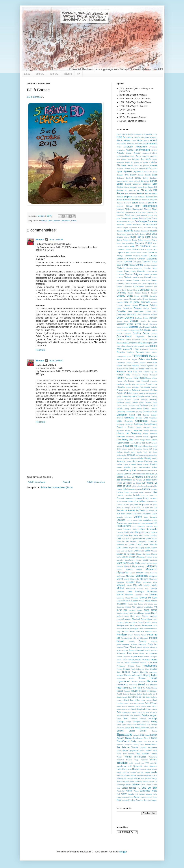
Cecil (155, 262)
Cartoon (136, 256)
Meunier (144, 579)
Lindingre (153, 535)
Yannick (142, 794)
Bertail (135, 203)
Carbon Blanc (135, 253)
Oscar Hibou (146, 619)
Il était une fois (130, 446)
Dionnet (125, 327)
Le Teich (140, 510)
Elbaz (123, 346)
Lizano (132, 545)
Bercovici (145, 200)
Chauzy (120, 277)
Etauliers (130, 352)
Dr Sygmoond (133, 330)
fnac (128, 375)
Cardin (144, 253)
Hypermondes (123, 443)
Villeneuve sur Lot (150, 782)
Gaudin (128, 400)
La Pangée (138, 480)
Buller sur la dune (140, 237)
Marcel (139, 560)
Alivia (124, 144)
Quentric (144, 672)
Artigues (136, 159)
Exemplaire (121, 356)
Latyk (154, 492)
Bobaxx (144, 215)
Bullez (140, 240)
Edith (155, 343)
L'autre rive (153, 471)
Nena (147, 610)
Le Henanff (150, 501)
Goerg (126, 409)
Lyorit (136, 551)
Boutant (137, 231)
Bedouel (120, 197)
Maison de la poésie (126, 554)
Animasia (153, 147)
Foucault (154, 375)
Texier (142, 751)
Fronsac (135, 387)
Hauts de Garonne (129, 433)
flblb (140, 372)
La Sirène (137, 483)
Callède (128, 249)
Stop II (147, 738)
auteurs (54, 74)
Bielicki (128, 209)
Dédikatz (131, 315)
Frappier (154, 381)
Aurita (148, 168)
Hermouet (130, 437)
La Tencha (148, 483)
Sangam (153, 715)
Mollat (120, 588)
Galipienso (153, 393)
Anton (129, 153)
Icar (143, 443)
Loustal (125, 548)
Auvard (154, 168)
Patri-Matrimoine (150, 629)
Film (147, 369)
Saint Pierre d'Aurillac (126, 706)
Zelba (155, 797)
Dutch (128, 340)
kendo (140, 464)
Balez (155, 175)
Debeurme (121, 315)
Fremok (149, 384)
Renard (134, 681)
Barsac (44, 220)
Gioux (119, 406)
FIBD (127, 369)
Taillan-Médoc (151, 744)
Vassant (120, 775)
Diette (119, 327)
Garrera (154, 396)
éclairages (147, 343)
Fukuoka (136, 390)
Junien (154, 458)
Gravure (120, 418)
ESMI (119, 349)
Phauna (154, 641)
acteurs (40, 74)
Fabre (119, 359)
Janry (133, 452)
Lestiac (135, 529)
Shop (119, 725)
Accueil (66, 482)
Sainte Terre (152, 709)
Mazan (132, 573)
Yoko (155, 794)
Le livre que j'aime (131, 505)
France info (122, 381)
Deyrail (145, 324)
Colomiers (128, 287)
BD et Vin (146, 190)
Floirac (120, 375)
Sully (133, 741)
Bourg (155, 228)
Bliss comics (130, 212)
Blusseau (120, 215)
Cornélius (121, 293)
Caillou (154, 246)
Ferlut (125, 366)
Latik (141, 492)
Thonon (149, 751)
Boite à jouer (145, 218)
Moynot (143, 598)
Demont (129, 318)
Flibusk (146, 372)
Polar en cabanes (148, 653)
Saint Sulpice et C (124, 709)
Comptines (139, 287)
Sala (119, 712)
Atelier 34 (138, 162)
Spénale (136, 735)
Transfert (120, 760)
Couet (130, 296)
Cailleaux (145, 246)
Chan (127, 271)
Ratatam (142, 678)
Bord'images (141, 221)
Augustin (134, 168)
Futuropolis (145, 390)
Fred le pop (130, 384)
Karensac (148, 461)
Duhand (154, 333)
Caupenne (152, 259)
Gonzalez (121, 412)
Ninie (131, 613)
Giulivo (143, 405)
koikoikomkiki (145, 467)
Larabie (154, 489)
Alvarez (130, 144)
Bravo (154, 234)
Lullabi (148, 548)
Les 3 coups (132, 520)
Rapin (132, 678)
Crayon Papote (123, 299)
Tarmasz (143, 748)
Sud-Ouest (123, 741)
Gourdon (147, 412)
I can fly (133, 443)
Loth (119, 548)
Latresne (147, 492)
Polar (136, 653)
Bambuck (129, 178)
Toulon (119, 757)
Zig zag (125, 800)
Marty (135, 566)
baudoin (133, 187)
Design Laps (122, 321)
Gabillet (120, 393)
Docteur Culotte (150, 327)
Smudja (154, 725)
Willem (129, 791)
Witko (154, 791)
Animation (121, 150)
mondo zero (143, 589)
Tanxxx (134, 747)
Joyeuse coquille (129, 458)
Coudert (154, 293)
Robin (148, 688)
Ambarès (139, 144)
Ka (134, 461)
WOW (124, 794)
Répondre (41, 350)
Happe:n (129, 430)
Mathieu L (142, 566)
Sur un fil (152, 741)
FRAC (136, 378)
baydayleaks (142, 187)
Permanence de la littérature (134, 638)
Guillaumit (121, 424)
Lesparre (127, 529)
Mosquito (135, 598)
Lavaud (120, 495)
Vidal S (154, 775)
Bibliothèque (150, 206)
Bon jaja (131, 221)
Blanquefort (138, 209)
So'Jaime (120, 728)
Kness (135, 467)
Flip (152, 372)
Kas (156, 461)
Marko (138, 563)
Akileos (127, 141)
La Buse (128, 477)
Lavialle (136, 495)
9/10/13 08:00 (56, 361)
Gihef (155, 402)
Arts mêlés (146, 159)
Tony (125, 754)
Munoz (142, 601)
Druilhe (154, 330)
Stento (128, 738)
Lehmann (128, 517)
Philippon (142, 644)
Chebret (127, 277)
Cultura (154, 302)
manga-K (143, 557)
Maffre (147, 551)
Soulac (132, 731)
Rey (148, 685)
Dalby (119, 308)
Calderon (120, 249)
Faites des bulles (148, 359)
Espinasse (144, 349)
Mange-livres (152, 557)
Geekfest (120, 402)
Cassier (144, 256)
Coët (144, 284)
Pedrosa (140, 631)
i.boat (139, 443)
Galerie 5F (144, 393)
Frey (155, 384)
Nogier (141, 613)
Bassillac (147, 184)
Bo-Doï (134, 215)
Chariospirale (152, 271)
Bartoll (120, 184)
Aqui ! (133, 156)
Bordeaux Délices (124, 225)
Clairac (154, 280)
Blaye (155, 209)
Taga (142, 744)
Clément (120, 283)
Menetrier (130, 576)
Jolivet (138, 455)
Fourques (129, 378)
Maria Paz (122, 563)
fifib (137, 369)
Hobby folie (127, 440)
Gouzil (154, 412)
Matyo (139, 569)
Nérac (154, 610)
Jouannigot (153, 455)
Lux (122, 551)
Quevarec (153, 672)
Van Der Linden (129, 772)
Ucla (152, 763)
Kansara (140, 461)
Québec (126, 672)
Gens (141, 402)
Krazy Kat (130, 470)
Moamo (147, 585)
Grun (119, 421)
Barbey (146, 178)
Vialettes (147, 775)
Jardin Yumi (142, 452)
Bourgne (120, 231)
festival (135, 366)
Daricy (146, 308)
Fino (151, 369)
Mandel (125, 557)
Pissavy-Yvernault (137, 650)
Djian (141, 327)
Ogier (138, 616)
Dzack (144, 340)
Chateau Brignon (133, 274)
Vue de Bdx (149, 788)
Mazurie (140, 573)
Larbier (120, 492)
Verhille (133, 775)
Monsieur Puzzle (124, 592)
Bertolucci (66, 220)
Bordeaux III (139, 225)
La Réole (127, 483)
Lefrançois (146, 514)
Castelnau (121, 259)
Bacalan (120, 175)
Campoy (148, 249)
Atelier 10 (129, 162)
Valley (119, 772)
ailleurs (68, 74)
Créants (133, 299)
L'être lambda (138, 474)
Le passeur (144, 504)
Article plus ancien (96, 482)
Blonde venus (141, 212)
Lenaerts (154, 517)
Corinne (154, 290)
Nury (153, 613)
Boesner (135, 218)
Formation (136, 375)
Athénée (153, 165)
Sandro (145, 715)
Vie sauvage (129, 778)
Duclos (137, 333)
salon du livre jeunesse (132, 715)
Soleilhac (145, 728)
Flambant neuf (124, 372)
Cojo (155, 284)
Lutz (118, 551)
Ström (154, 738)
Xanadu (131, 794)
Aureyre (142, 168)
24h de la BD (127, 134)
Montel (120, 595)
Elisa (128, 346)
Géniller (135, 402)
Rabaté (128, 675)
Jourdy (119, 458)
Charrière (120, 274)
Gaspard (120, 400)
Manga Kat (134, 557)
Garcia (141, 396)
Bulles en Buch (130, 240)
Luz (126, 551)
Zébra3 (149, 797)
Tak (119, 747)
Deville (138, 324)
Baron (126, 181)
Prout (138, 666)
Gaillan (136, 393)
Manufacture (130, 560)
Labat (134, 486)
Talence (126, 747)
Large (127, 492)
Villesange (121, 785)
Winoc (136, 791)
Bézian (129, 206)
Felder (120, 366)
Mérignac (153, 576)
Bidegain (120, 209)
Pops (141, 656)
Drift (142, 330)
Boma (154, 218)
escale (153, 346)
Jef (150, 452)
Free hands (140, 384)
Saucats (143, 719)
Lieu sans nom (136, 535)
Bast (51, 220)
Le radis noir (147, 508)
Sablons (126, 694)
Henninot (153, 434)
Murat (148, 601)
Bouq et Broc (144, 228)
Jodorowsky (121, 455)
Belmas (149, 197)
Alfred (154, 140)
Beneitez (127, 200)
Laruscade (134, 492)
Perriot (153, 638)
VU (139, 788)
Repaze (142, 681)
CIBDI (143, 280)
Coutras (144, 296)
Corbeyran (144, 290)
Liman (146, 535)
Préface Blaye (150, 660)
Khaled (146, 464)
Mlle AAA (138, 585)
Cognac (149, 284)
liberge (138, 532)
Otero (155, 619)
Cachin (120, 246)
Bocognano (126, 218)
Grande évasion (150, 415)
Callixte (135, 249)
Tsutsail (137, 763)
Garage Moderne (130, 396)
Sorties (120, 731)
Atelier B (147, 162)
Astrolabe (121, 162)
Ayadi (120, 172)
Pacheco (147, 622)
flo (156, 372)
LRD (136, 548)
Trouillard (122, 763)
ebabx (125, 343)
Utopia (135, 769)
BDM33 (140, 194)
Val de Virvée (152, 769)
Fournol (121, 378)
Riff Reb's (137, 688)
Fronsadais (145, 387)
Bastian (120, 187)
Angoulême (141, 147)
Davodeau (139, 311)
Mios (155, 582)
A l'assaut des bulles (141, 137)
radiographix (137, 675)
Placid (148, 650)
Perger (143, 635)
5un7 (155, 134)
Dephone (139, 318)
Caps (126, 252)
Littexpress (142, 541)
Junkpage (121, 461)
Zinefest (132, 800)
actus (27, 74)
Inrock (124, 449)
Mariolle (131, 563)
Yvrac (123, 797)
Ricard (125, 688)
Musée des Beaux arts (137, 604)
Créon (139, 299)
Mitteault (121, 585)
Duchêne (127, 333)
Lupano (154, 548)
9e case (127, 137)
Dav (130, 311)
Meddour (154, 573)
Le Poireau (136, 508)
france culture (152, 378)
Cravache (153, 296)
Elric (136, 346)
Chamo (120, 271)
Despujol (134, 321)
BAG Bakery (130, 175)
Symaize (120, 744)
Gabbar (154, 390)
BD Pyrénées (131, 194)
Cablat (149, 243)
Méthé (126, 579)
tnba (155, 751)
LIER (126, 535)
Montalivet (152, 592)
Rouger (135, 691)
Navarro (132, 610)
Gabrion (128, 393)
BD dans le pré (132, 190)
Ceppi (132, 265)
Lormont (153, 545)
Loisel (145, 545)
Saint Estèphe (152, 697)
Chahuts (154, 265)
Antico (154, 150)
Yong (119, 797)
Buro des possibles (125, 243)
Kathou (120, 464)
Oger (133, 616)
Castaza (153, 256)
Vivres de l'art (151, 785)
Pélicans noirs (151, 632)
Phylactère (152, 644)
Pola (129, 653)
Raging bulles (150, 675)
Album (140, 141)
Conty (124, 290)
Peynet (131, 641)
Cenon (125, 265)
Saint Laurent (146, 700)
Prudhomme (150, 666)
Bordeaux (152, 221)
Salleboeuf (126, 712)
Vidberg (120, 778)
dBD (155, 311)
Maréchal (153, 560)
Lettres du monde (148, 529)
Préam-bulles (134, 660)
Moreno (153, 595)
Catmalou (131, 259)
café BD (134, 246)
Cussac (120, 305)
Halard (154, 427)
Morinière (120, 598)
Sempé (128, 722)
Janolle (127, 452)
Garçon (147, 396)
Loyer (131, 548)
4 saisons (137, 134)
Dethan (130, 324)
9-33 (119, 137)
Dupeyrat (140, 336)
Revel (142, 684)
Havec (146, 434)
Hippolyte (153, 437)
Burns (154, 240)
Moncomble (131, 589)
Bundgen (147, 240)
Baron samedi (134, 181)
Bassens (137, 184)
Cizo (148, 280)
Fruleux (120, 390)
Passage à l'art (137, 628)
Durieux (121, 340)
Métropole (134, 579)
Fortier (145, 375)
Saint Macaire (139, 703)
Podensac (121, 653)
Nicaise (120, 613)
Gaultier (136, 400)
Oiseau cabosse (149, 616)
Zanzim (137, 797)
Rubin (155, 691)
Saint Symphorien (139, 709)
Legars (154, 514)
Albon (134, 141)
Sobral (127, 728)
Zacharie (130, 797)
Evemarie (140, 352)
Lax (143, 495)
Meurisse (153, 579)
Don (118, 330)
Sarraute (134, 719)
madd (142, 551)
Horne (136, 440)
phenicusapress (123, 644)
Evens (155, 352)
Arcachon (153, 156)
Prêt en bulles (123, 663)
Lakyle (126, 489)
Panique (120, 625)
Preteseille (135, 663)
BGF (137, 206)
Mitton (129, 585)
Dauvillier (121, 311)
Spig (142, 735)
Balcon (141, 175)
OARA (126, 616)
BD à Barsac (34, 97)
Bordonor (133, 228)
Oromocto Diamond (131, 619)
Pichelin (146, 647)
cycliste (135, 305)
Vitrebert (136, 785)
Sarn (126, 719)
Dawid (148, 312)
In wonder (153, 446)
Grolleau (139, 418)
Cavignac (137, 262)
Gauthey (153, 399)
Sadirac (133, 694)
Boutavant (145, 231)
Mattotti (129, 569)
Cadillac (126, 246)
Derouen (153, 318)
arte (129, 159)
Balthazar (121, 178)
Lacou (149, 486)
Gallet (119, 396)
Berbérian (136, 200)
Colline (119, 287)
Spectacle (124, 735)
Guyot (120, 427)
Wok (119, 794)
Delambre (146, 315)
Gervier (148, 402)
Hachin (139, 427)
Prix (155, 663)
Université (138, 766)
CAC (155, 243)
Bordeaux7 (152, 225)
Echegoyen (133, 343)
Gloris (120, 409)
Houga (142, 440)
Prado (119, 660)
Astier (155, 159)
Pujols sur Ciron (143, 669)
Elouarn (40, 240)
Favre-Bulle (152, 362)
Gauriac (144, 399)
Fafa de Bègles (130, 359)
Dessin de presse (149, 321)
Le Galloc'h (130, 501)
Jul (137, 458)
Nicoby (126, 613)
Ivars (155, 449)
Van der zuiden (143, 772)
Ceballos (147, 262)
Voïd (119, 788)
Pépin (131, 635)
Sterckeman (138, 738)
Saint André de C (150, 694)
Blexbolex (121, 212)
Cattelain (141, 259)
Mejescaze (121, 576)
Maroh (143, 563)
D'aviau (144, 305)
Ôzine (140, 622)
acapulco (153, 137)
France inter (134, 381)
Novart (148, 613)
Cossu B (145, 293)
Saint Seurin (152, 706)
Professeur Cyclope (125, 666)
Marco (146, 560)
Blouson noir (152, 212)
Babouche (148, 172)
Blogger (123, 852)
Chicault (148, 277)
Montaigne (140, 592)
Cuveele (127, 305)
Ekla (119, 346)
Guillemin (129, 424)
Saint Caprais (122, 697)
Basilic (128, 184)
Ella (132, 346)
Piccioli (140, 647)
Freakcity (120, 384)
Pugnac (127, 669)
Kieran (119, 467)
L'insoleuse (149, 474)
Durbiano (153, 336)
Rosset (120, 691)
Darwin (154, 308)
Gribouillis (129, 418)
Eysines (153, 356)
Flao (135, 372)
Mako (119, 557)
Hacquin (147, 427)
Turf (143, 763)
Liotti (119, 538)
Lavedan (128, 495)
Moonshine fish (141, 595)
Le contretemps (142, 498)
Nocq (136, 613)
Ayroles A (138, 172)
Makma (154, 554)
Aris (118, 159)
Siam (124, 725)
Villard (132, 782)
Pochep (154, 650)
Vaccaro (142, 769)
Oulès (126, 622)
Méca (147, 573)
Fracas (142, 378)
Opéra (119, 619)
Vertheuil (140, 775)
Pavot (133, 631)
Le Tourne (150, 511)
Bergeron (153, 200)
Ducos (146, 333)
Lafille (155, 486)
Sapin (119, 719)
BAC (155, 172)
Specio (154, 731)
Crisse (145, 299)
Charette (141, 271)
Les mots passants (145, 523)
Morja (128, 598)
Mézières (120, 582)
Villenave (139, 782)
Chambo (129, 268)
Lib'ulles (131, 532)
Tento (119, 751)
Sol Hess (135, 728)
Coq (136, 290)
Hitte (119, 440)
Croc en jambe (132, 302)
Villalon (126, 782)
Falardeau (121, 363)
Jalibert (120, 452)
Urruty (125, 769)
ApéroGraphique (123, 156)
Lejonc (138, 517)
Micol (139, 582)
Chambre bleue (150, 268)
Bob (139, 215)
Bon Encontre (122, 221)
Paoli (132, 625)
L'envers (127, 474)
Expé (129, 356)
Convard (130, 290)
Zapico (143, 797)
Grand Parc (135, 415)
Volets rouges (129, 788)
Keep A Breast (130, 464)
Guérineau (141, 421)
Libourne (146, 532)
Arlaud (124, 159)
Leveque (120, 532)
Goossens (130, 412)
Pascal (126, 628)
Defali (139, 315)
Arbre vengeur (142, 156)
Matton (119, 569)
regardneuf (123, 681)
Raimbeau (121, 678)
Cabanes (139, 243)
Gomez (146, 409)
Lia (125, 532)
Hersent (139, 437)
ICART (148, 443)
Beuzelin (120, 206)
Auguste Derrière (124, 168)
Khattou (154, 464)
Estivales (121, 352)
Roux (149, 691)
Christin (136, 280)
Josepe (145, 455)
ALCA (147, 141)
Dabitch (153, 305)
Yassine (149, 794)
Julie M (142, 458)
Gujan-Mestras (151, 424)
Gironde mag (134, 406)
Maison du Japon (143, 554)
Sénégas (136, 722)
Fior (155, 369)
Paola (74, 220)
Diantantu (153, 324)
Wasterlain (121, 791)
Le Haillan (140, 501)
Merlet (120, 579)
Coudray (121, 296)
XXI (136, 794)
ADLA (120, 141)
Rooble (154, 688)
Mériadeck (142, 576)
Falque (129, 363)
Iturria (146, 449)
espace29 (128, 349)
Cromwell (145, 302)
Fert (130, 366)
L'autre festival (142, 471)
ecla (140, 343)
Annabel (130, 150)
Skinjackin (142, 725)
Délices (154, 315)
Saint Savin (141, 706)
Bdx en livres (151, 194)
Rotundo (127, 691)
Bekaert (57, 220)
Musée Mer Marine (134, 607)
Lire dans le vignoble (130, 539)
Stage (147, 735)
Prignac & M (146, 663)
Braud (149, 234)
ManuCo (120, 560)
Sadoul (139, 694)
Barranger (145, 181)
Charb (133, 271)
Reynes (154, 685)
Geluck (128, 402)
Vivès (143, 785)
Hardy (146, 430)
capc (155, 249)
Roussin (143, 691)
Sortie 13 (153, 728)
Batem (127, 187)
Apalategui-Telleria (150, 153)
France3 (145, 381)
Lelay (146, 517)
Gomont (154, 409)
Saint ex (120, 700)
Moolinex (129, 595)
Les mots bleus (131, 523)
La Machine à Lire (141, 477)
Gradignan (122, 415)
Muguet (120, 601)
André (119, 147)
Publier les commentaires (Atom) (57, 487)
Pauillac (125, 631)
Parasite (138, 625)
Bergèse (120, 203)
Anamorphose (150, 144)
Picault (133, 647)
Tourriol (128, 757)
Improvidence (143, 446)
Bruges (120, 237)
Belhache (142, 197)
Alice (119, 144)
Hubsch (154, 440)
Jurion (129, 461)
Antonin (137, 153)
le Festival (121, 501)
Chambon (138, 268)
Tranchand (153, 757)
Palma (154, 622)
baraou (138, 178)
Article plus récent (37, 482)
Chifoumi (128, 280)
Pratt (125, 660)
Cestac (147, 265)
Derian (146, 318)
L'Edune (120, 474)
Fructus (154, 387)
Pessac (120, 641)
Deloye (120, 318)
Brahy (137, 234)
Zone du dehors (143, 800)
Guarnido (129, 421)
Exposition (140, 356)
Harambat (138, 430)
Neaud (140, 610)
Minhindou (147, 582)
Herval (146, 437)
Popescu (126, 657)
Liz (126, 545)
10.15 (119, 134)
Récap (154, 678)
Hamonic (120, 430)
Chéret (135, 277)
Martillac (120, 566)
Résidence (133, 685)
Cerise (139, 265)
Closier (128, 284)
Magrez (154, 551)
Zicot (119, 800)
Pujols (133, 669)
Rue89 (119, 694)
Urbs (119, 769)
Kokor (154, 467)
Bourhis (129, 231)
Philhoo (134, 644)
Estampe (154, 349)
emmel (141, 346)
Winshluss (145, 791)
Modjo (154, 585)
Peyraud (142, 641)
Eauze (119, 343)
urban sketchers (150, 766)
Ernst (147, 346)
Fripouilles (121, 387)
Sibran (129, 725)
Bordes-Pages (122, 228)
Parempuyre (147, 625)
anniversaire (143, 150)
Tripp (136, 760)
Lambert (133, 489)
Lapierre (146, 489)
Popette (134, 656)
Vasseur (127, 775)
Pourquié (153, 657)
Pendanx (122, 635)
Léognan (121, 520)
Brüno (127, 237)
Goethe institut (136, 409)
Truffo (131, 763)
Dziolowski (153, 340)
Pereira (137, 635)
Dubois (120, 333)
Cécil (119, 265)
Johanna (131, 455)
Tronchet (144, 760)
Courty (137, 296)
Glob (155, 405)
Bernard (127, 203)
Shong (154, 722)
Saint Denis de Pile (137, 697)
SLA (148, 725)
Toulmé (154, 754)
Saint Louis (128, 703)
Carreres (128, 256)
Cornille (131, 293)
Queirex (135, 672)
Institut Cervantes (135, 449)
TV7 (147, 763)
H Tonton (129, 427)
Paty (119, 632)
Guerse (154, 421)
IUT (151, 449)
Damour (138, 308)
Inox (119, 449)
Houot (148, 440)
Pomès (120, 657)
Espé (136, 349)
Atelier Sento (127, 165)
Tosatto (131, 754)
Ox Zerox (133, 622)
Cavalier (128, 262)
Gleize (150, 406)
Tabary (136, 744)
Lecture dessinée (133, 514)
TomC (119, 754)
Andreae (128, 147)
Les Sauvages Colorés (143, 526)
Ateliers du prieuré (141, 165)
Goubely (139, 412)
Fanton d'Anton (139, 363)
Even (148, 352)
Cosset (138, 293)
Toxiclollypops (140, 757)
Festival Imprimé (146, 366)
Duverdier (136, 340)
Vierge (137, 778)
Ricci (130, 688)
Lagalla (120, 489)
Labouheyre (141, 486)
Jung (149, 458)
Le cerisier (129, 498)
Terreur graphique (130, 751)
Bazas (151, 187)
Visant (128, 785)
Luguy (142, 548)
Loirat (138, 545)
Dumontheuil (124, 336)
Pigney (125, 650)
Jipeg (155, 452)
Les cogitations (146, 520)
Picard (126, 647)
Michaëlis (130, 582)
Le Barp (150, 495)
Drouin (147, 330)
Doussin (124, 330)
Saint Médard (151, 703)
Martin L (128, 566)
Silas (134, 725)
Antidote (120, 153)
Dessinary (121, 324)
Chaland (120, 268)
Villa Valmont (146, 778)
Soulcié (143, 731)
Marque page (152, 563)
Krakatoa (120, 471)
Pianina (120, 647)
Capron (120, 252)
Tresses (129, 760)
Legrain (120, 517)
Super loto (142, 741)
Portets (146, 657)
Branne (143, 234)
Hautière (154, 430)
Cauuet (120, 262)
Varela (154, 772)
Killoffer (127, 467)
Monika (154, 588)
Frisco (129, 387)
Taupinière (153, 747)
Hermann (121, 437)
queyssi (120, 675)
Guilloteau (139, 424)
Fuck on (128, 390)
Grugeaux (153, 418)
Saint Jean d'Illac (132, 700)
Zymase (153, 800)
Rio (144, 688)
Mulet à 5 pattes (131, 601)
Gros (146, 418)
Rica (119, 688)
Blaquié (147, 209)
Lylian (131, 551)
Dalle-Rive (127, 308)
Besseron (152, 203)
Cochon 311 (136, 284)
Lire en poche (145, 538)
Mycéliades (148, 607)
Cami (142, 249)
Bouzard (153, 231)
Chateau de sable (150, 274)
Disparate (133, 327)
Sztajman (128, 744)
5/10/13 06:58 (56, 240)
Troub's (153, 760)
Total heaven (142, 754)
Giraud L (125, 406)
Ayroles (128, 171)
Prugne (120, 669)
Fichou (132, 369)
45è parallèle (147, 134)
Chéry (141, 277)
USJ (130, 769)
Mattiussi (152, 566)
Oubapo (120, 622)
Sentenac (146, 722)
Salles (134, 712)
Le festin (154, 498)
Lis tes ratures (129, 541)
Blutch (127, 215)
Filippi (142, 369)
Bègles (127, 197)
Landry (139, 489)
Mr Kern (153, 598)
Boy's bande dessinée (125, 234)
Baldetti (148, 175)
